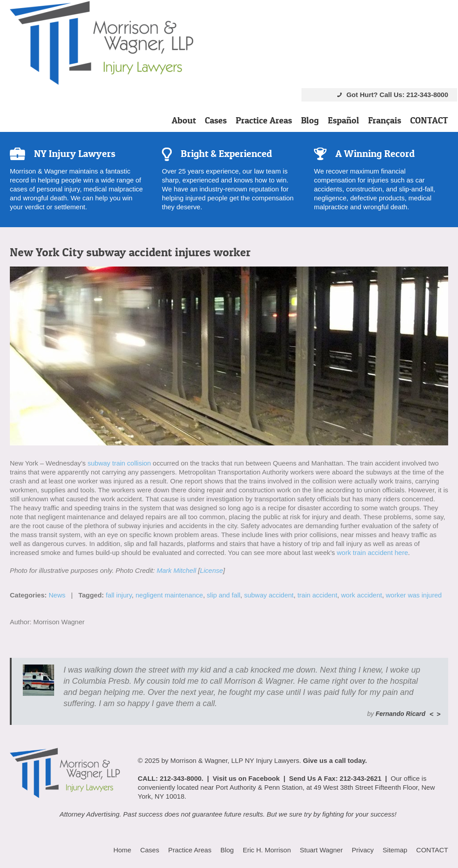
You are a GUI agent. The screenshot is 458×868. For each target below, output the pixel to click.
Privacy (363, 850)
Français (385, 120)
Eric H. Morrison (267, 850)
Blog (310, 120)
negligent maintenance (169, 595)
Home (122, 850)
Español (343, 120)
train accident (317, 595)
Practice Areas (264, 120)
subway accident (269, 595)
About (184, 120)
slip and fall (223, 595)
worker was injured (414, 595)
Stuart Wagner (321, 850)
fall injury (119, 595)
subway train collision (119, 463)
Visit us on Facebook (246, 778)
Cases (216, 120)
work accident (361, 595)
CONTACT (429, 120)
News (57, 595)
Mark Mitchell (176, 570)
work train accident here (372, 553)
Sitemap (395, 850)
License (212, 570)
